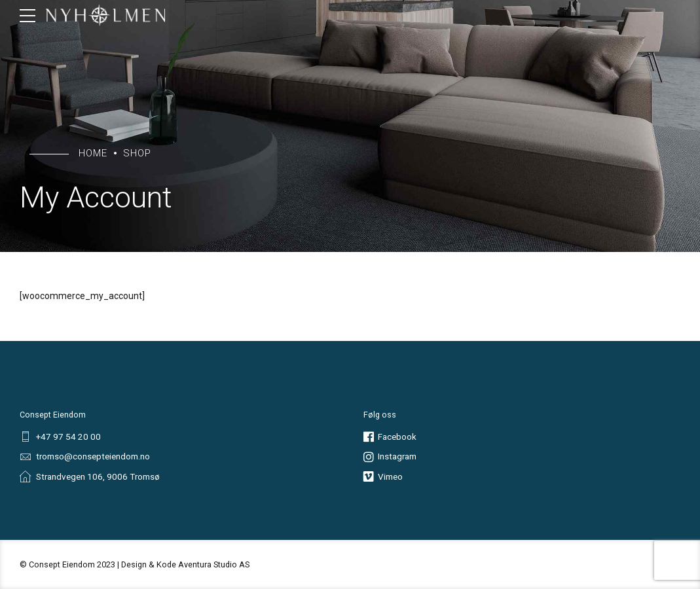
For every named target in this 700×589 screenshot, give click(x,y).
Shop (137, 153)
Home (93, 153)
